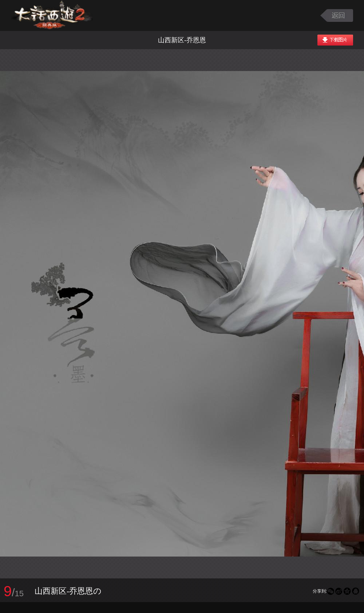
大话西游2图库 (52, 15)
